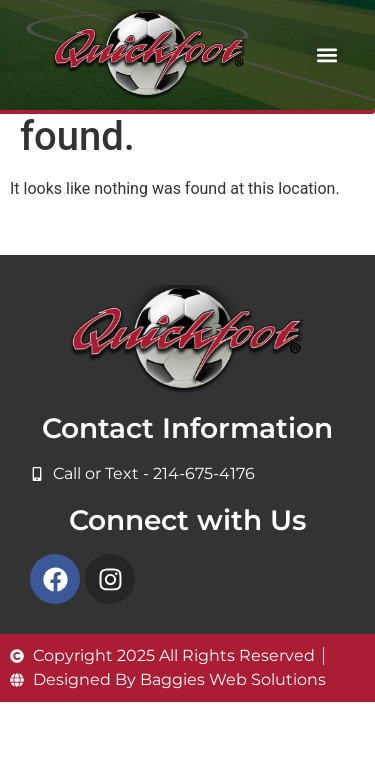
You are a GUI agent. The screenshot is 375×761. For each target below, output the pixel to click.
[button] (326, 55)
